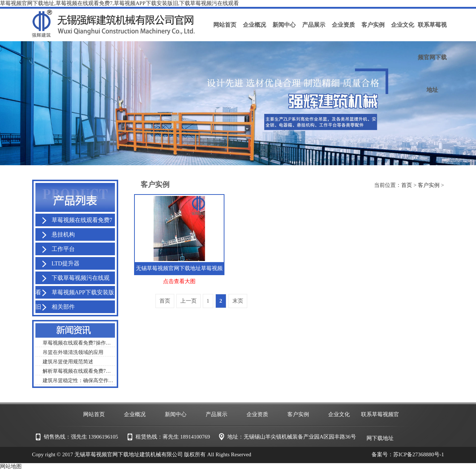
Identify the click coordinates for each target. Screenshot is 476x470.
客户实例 (429, 185)
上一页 (188, 301)
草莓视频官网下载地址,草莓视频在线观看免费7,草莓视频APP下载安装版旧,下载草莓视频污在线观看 (119, 3)
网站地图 (11, 466)
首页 (407, 185)
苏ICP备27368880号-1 (419, 454)
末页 (238, 301)
